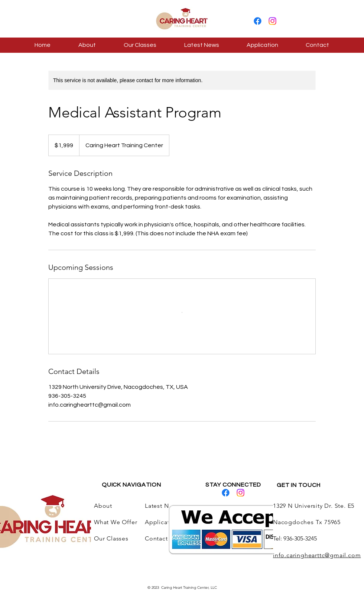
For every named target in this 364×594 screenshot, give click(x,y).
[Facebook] (258, 21)
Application (163, 522)
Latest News (162, 506)
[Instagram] (272, 21)
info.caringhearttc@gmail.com (317, 555)
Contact (156, 538)
